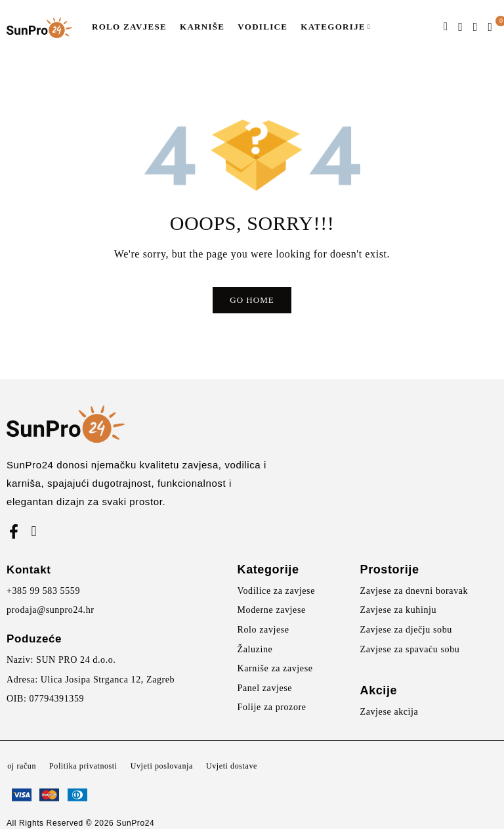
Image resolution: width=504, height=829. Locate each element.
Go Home (252, 300)
